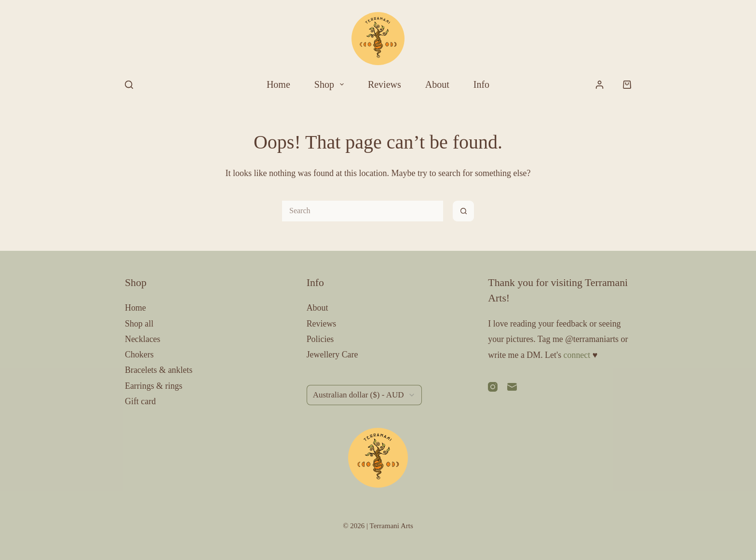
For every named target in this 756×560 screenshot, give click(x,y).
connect (577, 355)
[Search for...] (362, 211)
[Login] (600, 85)
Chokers (139, 355)
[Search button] (464, 211)
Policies (320, 339)
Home (278, 84)
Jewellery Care (332, 355)
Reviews (385, 84)
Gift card (140, 401)
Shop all (139, 324)
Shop (331, 84)
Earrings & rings (154, 386)
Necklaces (143, 339)
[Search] (129, 85)
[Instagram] (493, 387)
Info (481, 84)
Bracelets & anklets (159, 370)
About (437, 84)
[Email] (512, 387)
